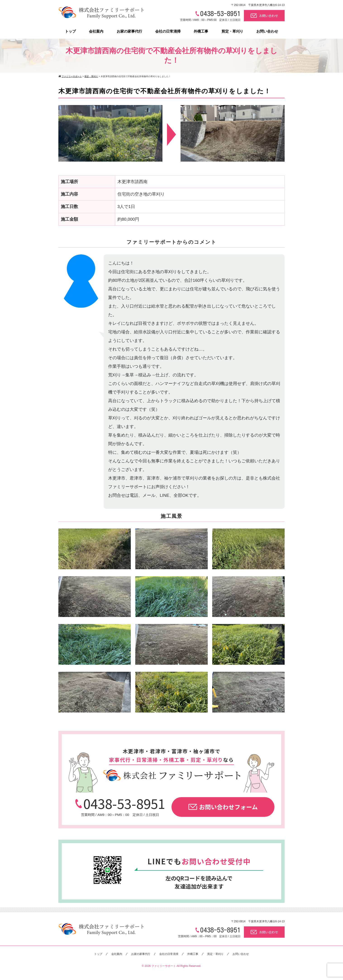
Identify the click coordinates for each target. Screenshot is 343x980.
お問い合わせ (264, 16)
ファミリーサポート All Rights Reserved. (176, 966)
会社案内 (96, 31)
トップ (70, 31)
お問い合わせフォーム (223, 807)
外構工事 (201, 31)
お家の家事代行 (129, 31)
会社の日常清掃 (168, 31)
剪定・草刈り (232, 31)
